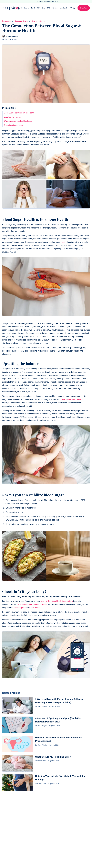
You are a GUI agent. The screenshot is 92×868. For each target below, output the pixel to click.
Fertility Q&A (36, 8)
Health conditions (38, 21)
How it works (25, 8)
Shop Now (84, 8)
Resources (6, 21)
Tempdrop (12, 8)
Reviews (55, 8)
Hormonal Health (21, 21)
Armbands (64, 8)
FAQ (49, 8)
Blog (44, 8)
